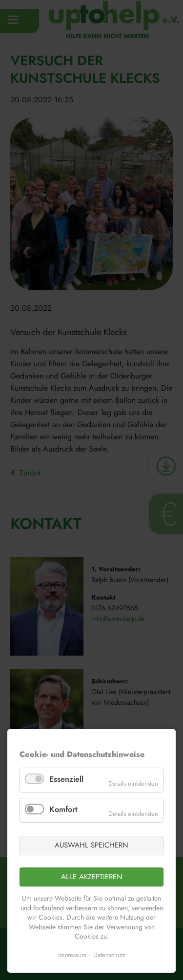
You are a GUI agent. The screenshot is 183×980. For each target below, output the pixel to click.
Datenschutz (109, 955)
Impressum (72, 955)
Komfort (63, 809)
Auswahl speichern (91, 845)
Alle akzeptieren (92, 877)
